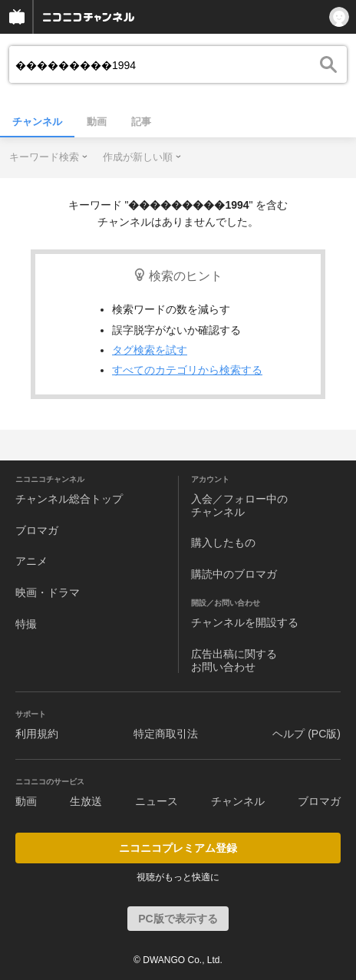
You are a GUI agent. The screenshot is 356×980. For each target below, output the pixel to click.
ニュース (157, 801)
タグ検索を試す (150, 350)
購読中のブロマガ (234, 574)
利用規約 (37, 734)
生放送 (86, 801)
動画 (97, 122)
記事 (141, 122)
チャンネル (37, 122)
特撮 (26, 624)
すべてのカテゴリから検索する (187, 370)
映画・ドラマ (48, 592)
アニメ (31, 561)
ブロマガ (37, 530)
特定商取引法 (166, 734)
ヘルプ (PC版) (307, 734)
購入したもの (223, 543)
